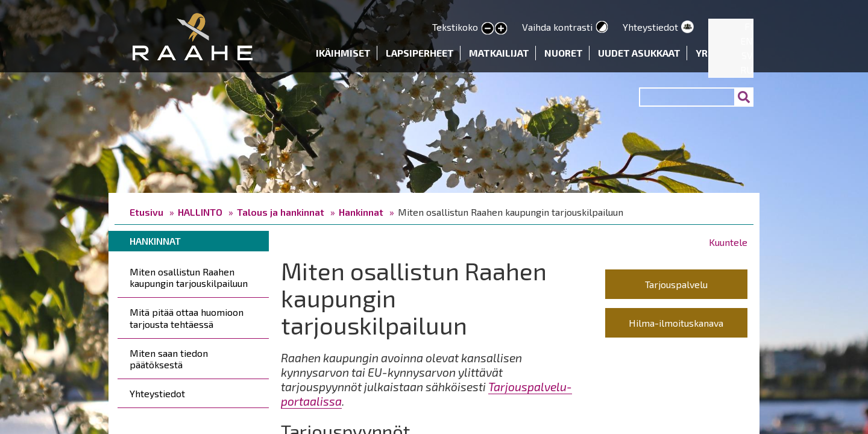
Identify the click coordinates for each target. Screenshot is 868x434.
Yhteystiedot (650, 27)
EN (747, 41)
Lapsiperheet (420, 53)
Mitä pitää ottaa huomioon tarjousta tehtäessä (187, 318)
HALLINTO (200, 212)
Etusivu (146, 212)
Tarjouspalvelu (676, 284)
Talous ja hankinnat (281, 212)
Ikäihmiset (343, 53)
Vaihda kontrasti (557, 27)
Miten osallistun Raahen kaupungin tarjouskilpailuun (189, 277)
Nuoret (564, 53)
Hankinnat (361, 212)
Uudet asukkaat (639, 53)
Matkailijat (499, 53)
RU (747, 70)
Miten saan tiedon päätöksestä (169, 359)
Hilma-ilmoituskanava (676, 323)
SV (747, 55)
